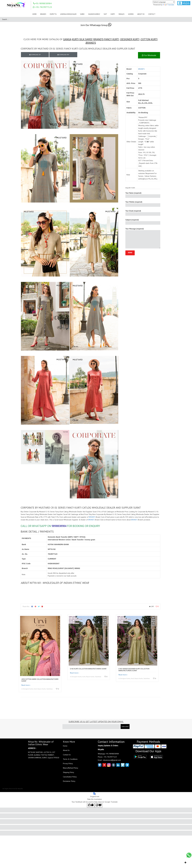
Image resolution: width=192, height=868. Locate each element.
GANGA (67, 39)
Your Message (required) (143, 238)
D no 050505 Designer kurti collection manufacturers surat (134, 670)
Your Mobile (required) (143, 204)
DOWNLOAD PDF (63, 55)
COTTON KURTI (149, 39)
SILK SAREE (86, 39)
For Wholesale (149, 55)
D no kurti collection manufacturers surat (88, 669)
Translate (168, 5)
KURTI (75, 39)
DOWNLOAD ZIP (35, 55)
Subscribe (125, 726)
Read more (25, 685)
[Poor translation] (99, 805)
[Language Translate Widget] (164, 2)
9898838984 (59, 526)
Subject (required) (143, 222)
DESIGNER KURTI (130, 39)
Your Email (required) (143, 213)
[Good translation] (91, 805)
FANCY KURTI (112, 39)
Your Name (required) (143, 195)
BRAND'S (98, 39)
